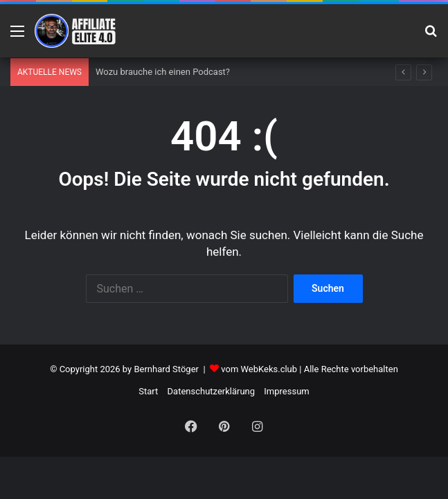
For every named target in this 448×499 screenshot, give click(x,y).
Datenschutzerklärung (212, 391)
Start (148, 391)
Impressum (286, 391)
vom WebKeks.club (259, 369)
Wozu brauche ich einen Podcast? (163, 72)
